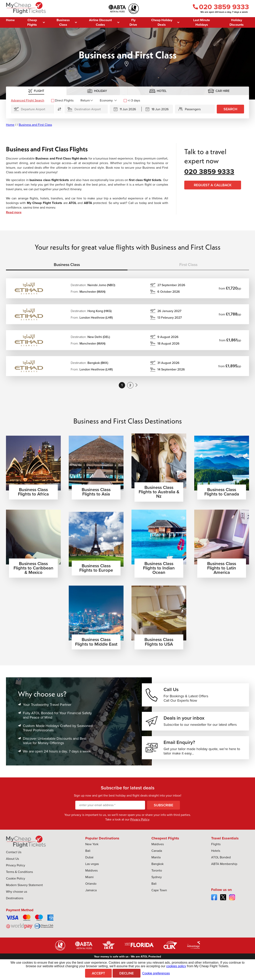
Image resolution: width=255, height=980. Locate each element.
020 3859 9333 (221, 7)
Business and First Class (35, 125)
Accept (98, 973)
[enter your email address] (110, 815)
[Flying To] (86, 109)
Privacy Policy (140, 829)
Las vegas (92, 873)
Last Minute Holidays (202, 22)
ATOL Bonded (221, 867)
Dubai (89, 867)
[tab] (36, 91)
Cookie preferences (156, 973)
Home (10, 20)
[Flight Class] (108, 100)
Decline (127, 973)
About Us (12, 868)
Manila (156, 867)
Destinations (15, 908)
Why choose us (17, 901)
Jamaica (91, 900)
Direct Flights (62, 100)
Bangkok (157, 873)
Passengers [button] (193, 109)
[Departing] (126, 109)
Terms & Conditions (19, 881)
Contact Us (14, 862)
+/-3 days (132, 100)
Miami (89, 887)
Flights (216, 854)
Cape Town (159, 900)
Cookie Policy (16, 888)
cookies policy (176, 966)
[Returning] (157, 109)
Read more (14, 212)
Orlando (91, 893)
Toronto (157, 880)
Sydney (157, 887)
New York (92, 854)
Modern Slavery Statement (24, 895)
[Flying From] (33, 109)
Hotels (216, 860)
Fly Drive (133, 22)
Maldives (91, 880)
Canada (157, 860)
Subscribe (163, 815)
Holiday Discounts (237, 22)
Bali (88, 860)
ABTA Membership (224, 873)
